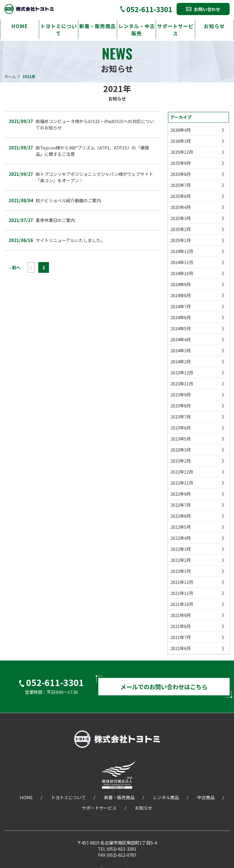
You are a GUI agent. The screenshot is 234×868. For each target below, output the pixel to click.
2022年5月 (181, 527)
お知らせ (214, 26)
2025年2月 (181, 229)
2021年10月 (182, 604)
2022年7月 (181, 505)
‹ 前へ (15, 267)
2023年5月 (181, 439)
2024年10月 (182, 273)
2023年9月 (181, 395)
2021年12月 (182, 582)
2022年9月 (181, 494)
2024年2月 (181, 361)
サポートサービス (175, 30)
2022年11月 (182, 483)
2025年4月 (181, 207)
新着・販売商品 (97, 26)
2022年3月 (181, 549)
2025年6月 (181, 196)
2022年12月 (182, 472)
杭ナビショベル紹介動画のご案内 (68, 200)
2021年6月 (181, 648)
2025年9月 (181, 163)
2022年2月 (181, 560)
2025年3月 (181, 218)
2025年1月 (181, 240)
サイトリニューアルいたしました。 (70, 240)
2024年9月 (181, 284)
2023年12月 (182, 372)
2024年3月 (181, 350)
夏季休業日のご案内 (55, 220)
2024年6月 (181, 317)
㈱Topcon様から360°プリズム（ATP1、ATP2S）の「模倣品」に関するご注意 (92, 151)
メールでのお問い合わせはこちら (164, 688)
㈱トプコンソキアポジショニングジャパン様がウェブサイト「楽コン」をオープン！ (94, 177)
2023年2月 (181, 461)
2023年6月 (181, 428)
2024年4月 (181, 339)
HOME (20, 26)
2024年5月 (181, 328)
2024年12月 (182, 251)
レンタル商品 (166, 799)
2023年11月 (182, 384)
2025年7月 (181, 185)
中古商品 (206, 799)
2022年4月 (181, 538)
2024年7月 (181, 306)
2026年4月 (181, 130)
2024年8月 (181, 295)
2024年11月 (182, 262)
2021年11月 (182, 593)
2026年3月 (181, 141)
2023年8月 (181, 406)
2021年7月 (181, 637)
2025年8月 (181, 174)
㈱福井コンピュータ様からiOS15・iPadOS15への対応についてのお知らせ (95, 124)
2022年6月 (181, 516)
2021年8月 (181, 626)
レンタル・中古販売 (137, 30)
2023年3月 (181, 450)
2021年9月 (181, 615)
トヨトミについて (59, 30)
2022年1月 (181, 571)
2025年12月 (182, 152)
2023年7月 (181, 417)
